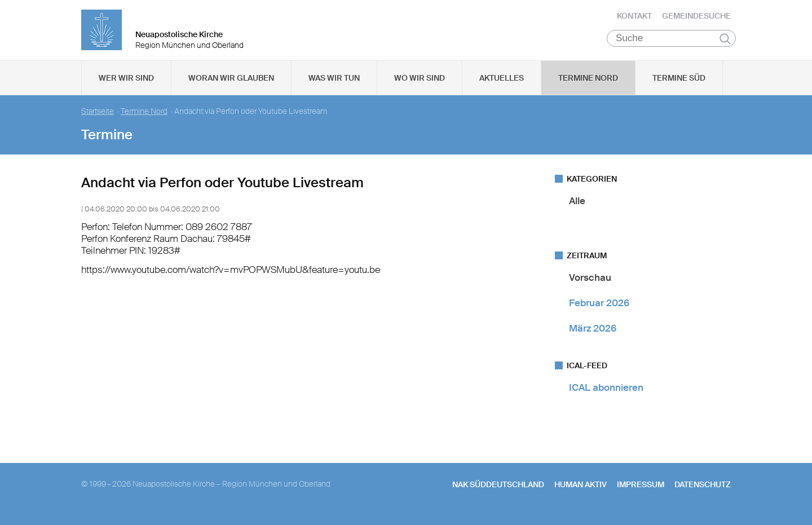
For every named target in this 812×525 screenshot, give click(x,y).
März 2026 (593, 336)
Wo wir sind (420, 85)
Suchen (725, 46)
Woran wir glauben (231, 85)
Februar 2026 (599, 310)
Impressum (641, 492)
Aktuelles (502, 85)
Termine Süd (679, 85)
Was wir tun (334, 85)
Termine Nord (588, 85)
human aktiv (581, 492)
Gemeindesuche (696, 20)
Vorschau (590, 285)
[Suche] (671, 46)
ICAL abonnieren (606, 395)
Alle (577, 208)
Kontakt (634, 20)
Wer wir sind (126, 85)
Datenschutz (703, 492)
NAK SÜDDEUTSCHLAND (498, 492)
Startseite (98, 119)
